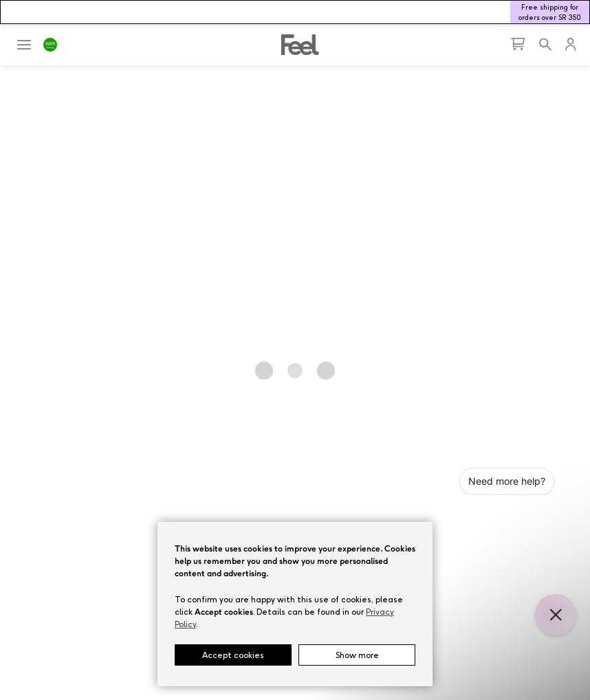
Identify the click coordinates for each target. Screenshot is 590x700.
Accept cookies (233, 655)
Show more (357, 655)
